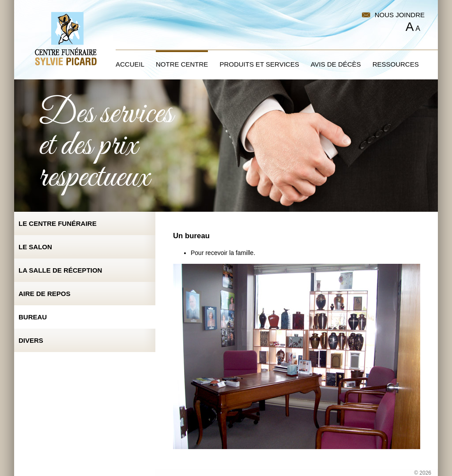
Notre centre (182, 64)
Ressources (396, 64)
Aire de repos (45, 294)
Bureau (33, 317)
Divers (31, 340)
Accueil (130, 64)
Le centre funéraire (58, 223)
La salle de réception (60, 270)
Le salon (35, 247)
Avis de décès (336, 64)
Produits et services (259, 64)
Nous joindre (400, 15)
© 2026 (423, 473)
